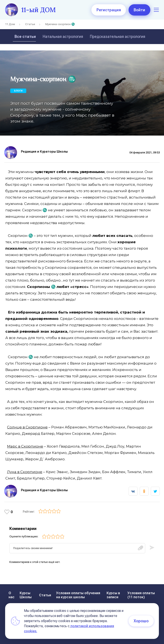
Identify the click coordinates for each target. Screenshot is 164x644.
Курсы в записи (113, 595)
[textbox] (77, 548)
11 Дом (10, 24)
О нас (12, 595)
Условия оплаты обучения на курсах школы (78, 595)
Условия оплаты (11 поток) (141, 595)
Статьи (30, 24)
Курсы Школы (26, 595)
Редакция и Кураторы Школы (44, 152)
